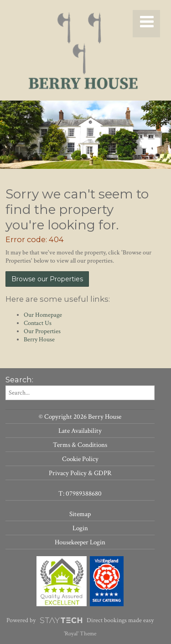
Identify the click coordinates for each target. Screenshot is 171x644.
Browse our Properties (47, 279)
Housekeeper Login (80, 542)
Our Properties (42, 331)
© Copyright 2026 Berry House (80, 416)
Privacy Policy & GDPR (80, 473)
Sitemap (80, 514)
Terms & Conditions (80, 445)
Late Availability (80, 431)
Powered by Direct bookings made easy (80, 620)
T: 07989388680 (80, 493)
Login (80, 528)
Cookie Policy (80, 459)
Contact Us (38, 323)
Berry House (39, 340)
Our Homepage (43, 315)
